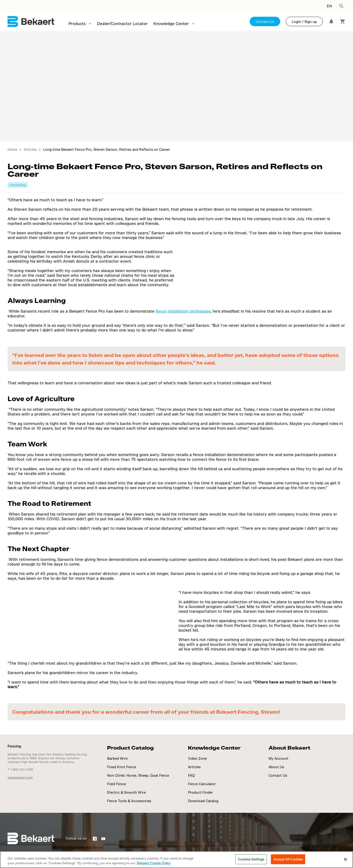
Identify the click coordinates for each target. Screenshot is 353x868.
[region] (176, 860)
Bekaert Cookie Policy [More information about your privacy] (154, 863)
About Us (276, 767)
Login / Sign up (304, 22)
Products (77, 23)
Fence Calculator (202, 784)
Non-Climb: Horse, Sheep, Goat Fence (138, 775)
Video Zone (197, 758)
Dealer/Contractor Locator (122, 23)
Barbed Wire (117, 758)
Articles (194, 767)
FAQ (191, 775)
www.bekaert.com (20, 777)
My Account (278, 758)
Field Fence (116, 784)
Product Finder (200, 792)
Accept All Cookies (288, 859)
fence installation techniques (183, 311)
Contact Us (265, 22)
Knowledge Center (171, 23)
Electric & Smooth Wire (126, 792)
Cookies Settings (251, 859)
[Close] (345, 859)
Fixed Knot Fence (122, 767)
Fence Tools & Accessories (129, 801)
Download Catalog (203, 801)
